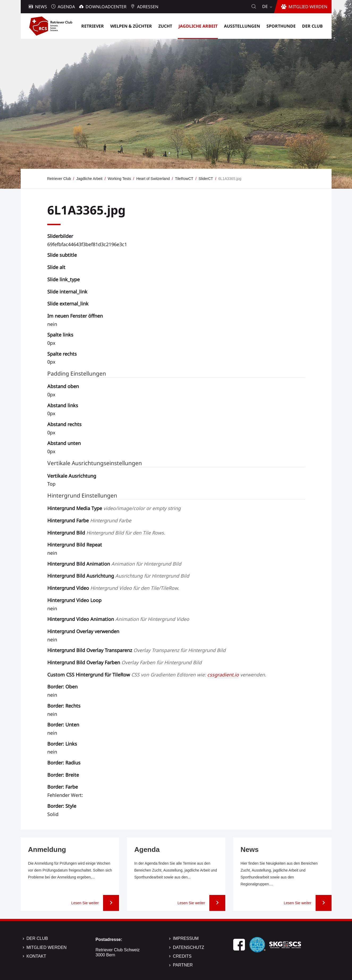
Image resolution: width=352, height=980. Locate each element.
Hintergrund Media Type (114, 508)
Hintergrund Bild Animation (114, 564)
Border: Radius (64, 763)
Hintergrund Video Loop (74, 600)
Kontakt (36, 956)
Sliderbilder (60, 236)
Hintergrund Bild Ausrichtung (118, 576)
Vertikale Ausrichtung (72, 476)
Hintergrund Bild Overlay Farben (124, 662)
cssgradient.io (223, 675)
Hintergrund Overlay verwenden (83, 631)
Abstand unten (64, 443)
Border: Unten (63, 725)
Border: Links (62, 744)
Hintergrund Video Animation (118, 619)
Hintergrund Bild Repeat (75, 545)
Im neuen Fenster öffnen (75, 316)
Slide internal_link (67, 292)
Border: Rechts (64, 706)
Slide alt (56, 267)
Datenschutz (189, 947)
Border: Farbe (63, 787)
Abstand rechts (64, 424)
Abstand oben (63, 386)
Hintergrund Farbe (89, 520)
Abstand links (63, 405)
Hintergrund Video (113, 588)
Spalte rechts (62, 354)
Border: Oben (62, 687)
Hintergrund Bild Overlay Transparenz (136, 650)
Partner (183, 965)
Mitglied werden (47, 947)
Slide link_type (63, 279)
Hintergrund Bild (106, 533)
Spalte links (60, 335)
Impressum (186, 938)
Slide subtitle (62, 255)
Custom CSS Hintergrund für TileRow (157, 675)
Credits (182, 956)
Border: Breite (63, 775)
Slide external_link (68, 304)
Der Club (37, 938)
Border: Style (62, 806)
